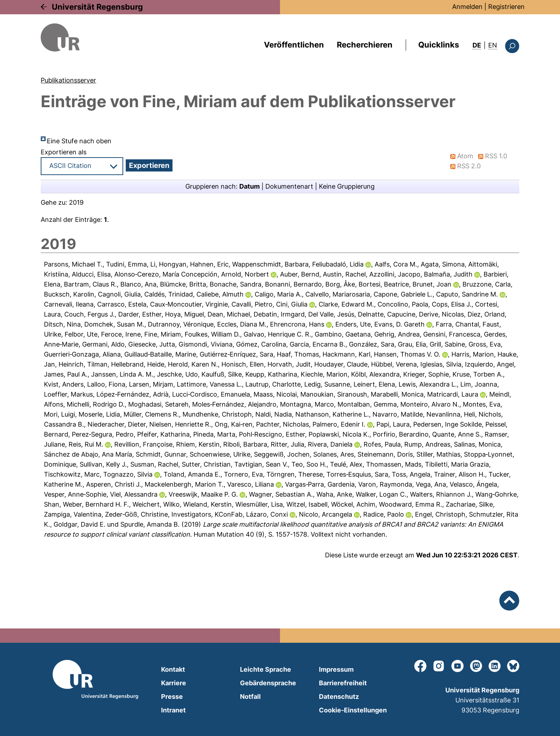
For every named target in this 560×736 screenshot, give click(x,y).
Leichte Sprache (266, 669)
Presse (172, 697)
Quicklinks (439, 45)
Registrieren (506, 7)
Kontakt (173, 669)
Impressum (336, 669)
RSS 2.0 (469, 166)
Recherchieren (365, 45)
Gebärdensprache (268, 683)
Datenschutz (339, 697)
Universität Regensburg (97, 7)
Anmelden (467, 7)
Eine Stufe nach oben (79, 141)
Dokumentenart (289, 186)
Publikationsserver (68, 80)
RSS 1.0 (496, 156)
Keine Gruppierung (347, 186)
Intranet (173, 710)
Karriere (174, 683)
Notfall (250, 697)
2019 (76, 202)
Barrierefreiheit (343, 683)
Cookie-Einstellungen (353, 710)
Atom (466, 156)
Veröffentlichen (294, 45)
